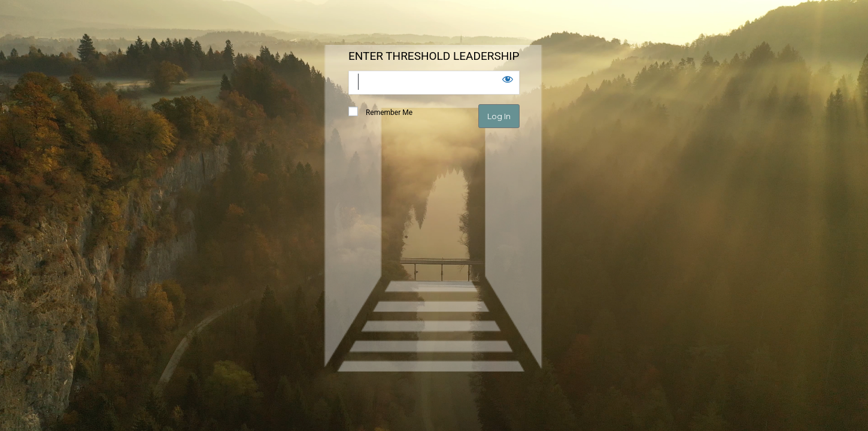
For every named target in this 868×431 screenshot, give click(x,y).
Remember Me (380, 112)
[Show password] (508, 79)
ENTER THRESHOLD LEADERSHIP (434, 56)
